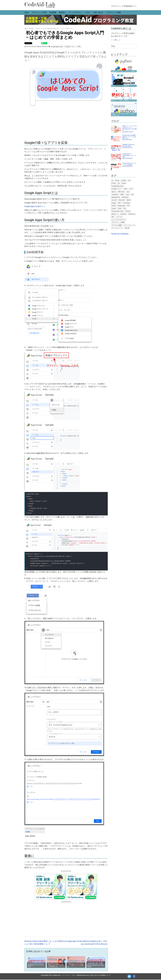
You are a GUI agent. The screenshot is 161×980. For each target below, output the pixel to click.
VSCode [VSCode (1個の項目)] (128, 211)
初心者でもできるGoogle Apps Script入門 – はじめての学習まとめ (54, 29)
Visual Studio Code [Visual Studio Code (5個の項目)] (117, 211)
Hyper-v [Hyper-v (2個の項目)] (114, 192)
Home (26, 12)
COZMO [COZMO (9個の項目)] (123, 180)
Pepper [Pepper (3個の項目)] (114, 203)
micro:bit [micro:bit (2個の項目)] (114, 200)
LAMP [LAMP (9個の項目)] (122, 194)
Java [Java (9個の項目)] (128, 192)
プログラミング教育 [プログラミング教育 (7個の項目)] (118, 222)
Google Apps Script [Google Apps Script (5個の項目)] (117, 186)
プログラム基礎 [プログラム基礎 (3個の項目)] (117, 225)
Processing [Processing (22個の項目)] (126, 203)
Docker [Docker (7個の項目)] (114, 183)
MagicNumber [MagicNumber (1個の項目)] (116, 197)
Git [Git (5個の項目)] (119, 183)
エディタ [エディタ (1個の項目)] (119, 217)
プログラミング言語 (39, 12)
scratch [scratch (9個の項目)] (114, 208)
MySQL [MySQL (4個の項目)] (129, 200)
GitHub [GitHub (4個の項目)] (124, 183)
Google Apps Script (57, 46)
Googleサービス (70, 46)
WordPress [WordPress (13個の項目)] (132, 214)
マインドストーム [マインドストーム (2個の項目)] (129, 225)
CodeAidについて (105, 976)
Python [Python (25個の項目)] (114, 206)
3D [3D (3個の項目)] (112, 180)
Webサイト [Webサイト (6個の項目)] (115, 214)
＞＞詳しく (116, 40)
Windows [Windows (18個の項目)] (123, 214)
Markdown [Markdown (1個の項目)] (125, 197)
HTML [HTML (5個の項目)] (126, 189)
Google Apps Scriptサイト (35, 207)
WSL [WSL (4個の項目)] (113, 217)
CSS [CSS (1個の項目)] (129, 180)
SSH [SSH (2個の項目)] (125, 208)
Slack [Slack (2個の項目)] (120, 208)
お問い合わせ (98, 12)
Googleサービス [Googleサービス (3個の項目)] (117, 189)
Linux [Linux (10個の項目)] (127, 194)
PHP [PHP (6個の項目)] (119, 203)
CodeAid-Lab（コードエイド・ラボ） (64, 976)
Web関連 (53, 12)
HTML (79, 46)
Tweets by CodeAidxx (120, 234)
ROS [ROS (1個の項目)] (128, 206)
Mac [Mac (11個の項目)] (132, 194)
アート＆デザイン (75, 12)
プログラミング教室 (113, 12)
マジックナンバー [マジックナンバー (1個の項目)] (117, 228)
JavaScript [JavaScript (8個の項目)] (115, 194)
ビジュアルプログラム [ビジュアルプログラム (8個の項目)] (119, 220)
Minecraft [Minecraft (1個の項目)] (122, 200)
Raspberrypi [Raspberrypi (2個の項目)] (121, 206)
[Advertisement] (66, 123)
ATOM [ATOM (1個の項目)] (117, 180)
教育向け (63, 12)
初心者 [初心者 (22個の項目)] (127, 228)
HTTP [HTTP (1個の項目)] (131, 189)
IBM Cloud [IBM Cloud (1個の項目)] (121, 192)
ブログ (88, 12)
